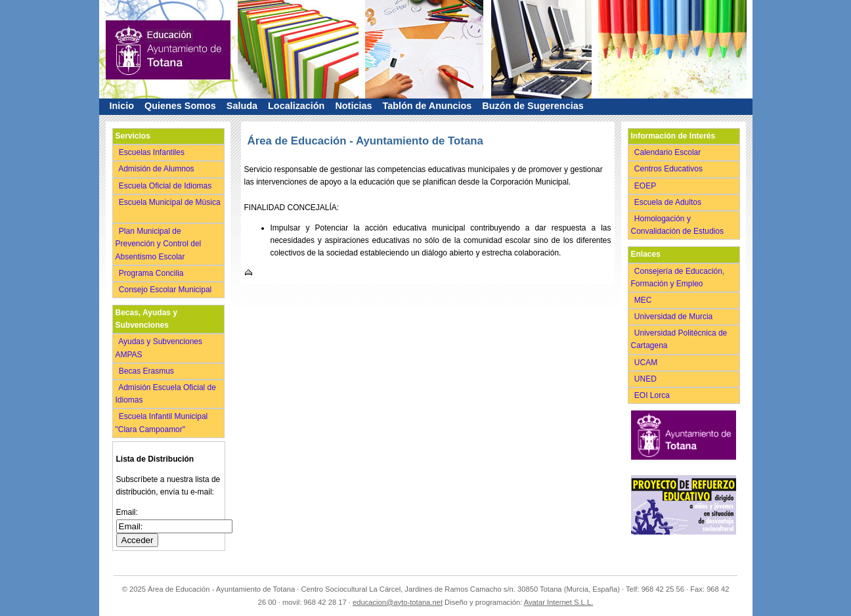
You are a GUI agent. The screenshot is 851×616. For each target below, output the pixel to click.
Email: (127, 512)
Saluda (242, 106)
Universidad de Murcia (675, 317)
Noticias (353, 106)
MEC (644, 300)
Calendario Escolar (669, 152)
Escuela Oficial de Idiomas (166, 186)
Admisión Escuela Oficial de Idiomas (166, 394)
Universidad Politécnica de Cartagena (679, 339)
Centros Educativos (670, 169)
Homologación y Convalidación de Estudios (680, 225)
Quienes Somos (180, 106)
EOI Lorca (653, 395)
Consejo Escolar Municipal (166, 290)
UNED (647, 379)
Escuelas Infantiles (153, 152)
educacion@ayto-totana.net (398, 602)
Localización (296, 106)
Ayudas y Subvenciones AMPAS (159, 348)
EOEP (646, 186)
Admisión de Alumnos (158, 169)
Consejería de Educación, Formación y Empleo (678, 277)
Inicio (122, 106)
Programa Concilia (153, 273)
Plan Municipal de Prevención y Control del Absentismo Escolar (159, 244)
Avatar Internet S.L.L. (559, 602)
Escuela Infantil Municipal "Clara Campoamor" (162, 423)
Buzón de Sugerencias (533, 106)
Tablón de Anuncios (427, 106)
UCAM (647, 363)
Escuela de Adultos (669, 202)
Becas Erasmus (148, 371)
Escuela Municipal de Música (168, 209)
